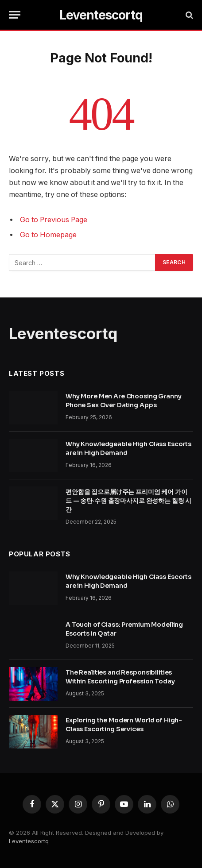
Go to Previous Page (54, 220)
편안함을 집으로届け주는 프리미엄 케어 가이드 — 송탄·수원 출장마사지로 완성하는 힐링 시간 (128, 501)
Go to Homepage (48, 235)
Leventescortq (29, 841)
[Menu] (15, 15)
